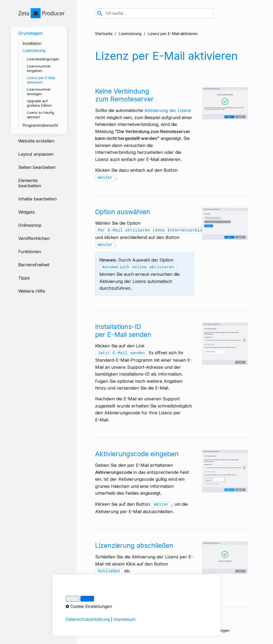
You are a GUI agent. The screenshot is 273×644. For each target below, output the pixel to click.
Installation (32, 43)
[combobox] (154, 13)
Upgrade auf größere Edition (39, 103)
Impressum (105, 630)
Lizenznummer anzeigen (39, 92)
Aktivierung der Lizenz (168, 110)
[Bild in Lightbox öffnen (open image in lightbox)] (225, 103)
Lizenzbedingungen (43, 59)
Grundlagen (31, 33)
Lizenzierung (130, 34)
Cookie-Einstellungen (211, 630)
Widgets (26, 212)
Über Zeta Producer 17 (167, 630)
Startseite (104, 34)
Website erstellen (36, 141)
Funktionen (30, 252)
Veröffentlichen (34, 238)
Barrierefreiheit (34, 265)
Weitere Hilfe (32, 291)
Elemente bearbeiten (30, 183)
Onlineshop (30, 225)
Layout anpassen (36, 154)
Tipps (24, 278)
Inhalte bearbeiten (37, 199)
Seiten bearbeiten (37, 167)
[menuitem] (39, 80)
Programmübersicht (40, 125)
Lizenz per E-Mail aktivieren (41, 80)
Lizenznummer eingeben (39, 68)
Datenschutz (131, 630)
